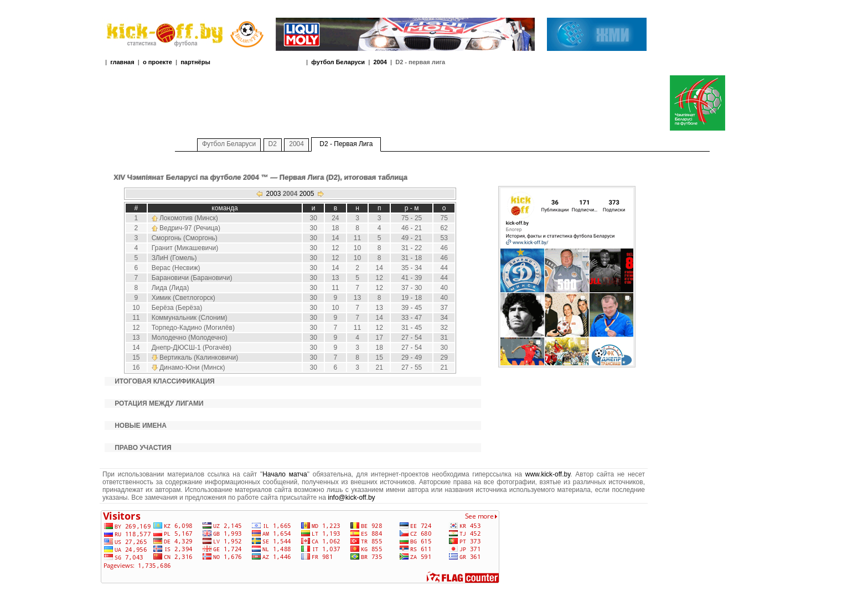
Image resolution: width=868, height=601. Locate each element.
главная (122, 62)
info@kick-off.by (351, 498)
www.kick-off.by (548, 474)
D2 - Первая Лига (346, 144)
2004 (380, 62)
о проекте (157, 62)
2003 (274, 194)
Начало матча (285, 474)
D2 (273, 144)
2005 (307, 194)
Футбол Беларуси (229, 144)
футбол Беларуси (338, 62)
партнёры (195, 62)
